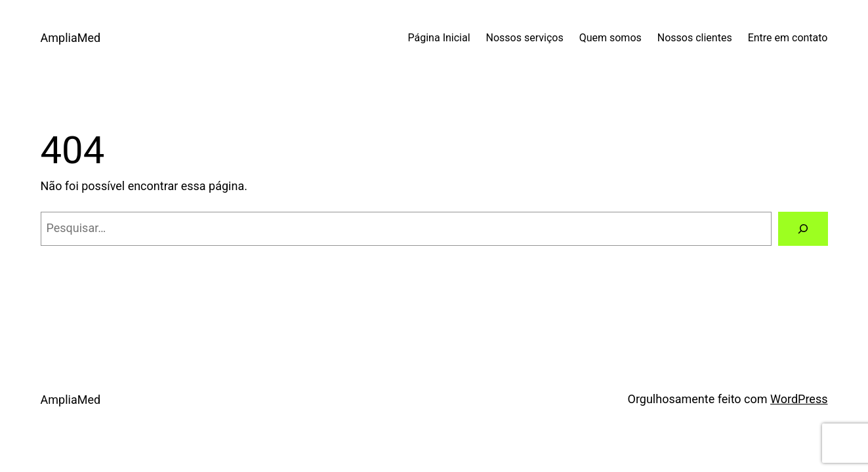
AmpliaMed (71, 38)
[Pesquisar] (803, 229)
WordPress (799, 399)
